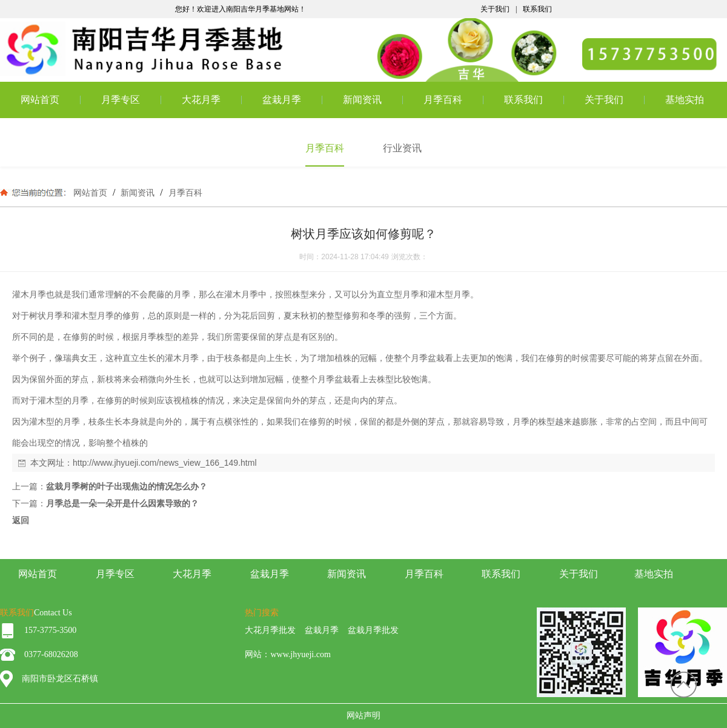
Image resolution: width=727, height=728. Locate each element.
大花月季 (201, 100)
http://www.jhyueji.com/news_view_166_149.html (165, 463)
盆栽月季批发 (373, 630)
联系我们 (537, 9)
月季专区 (121, 100)
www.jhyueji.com (300, 654)
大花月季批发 (270, 630)
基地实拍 (685, 100)
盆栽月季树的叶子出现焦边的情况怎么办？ (127, 486)
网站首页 (40, 100)
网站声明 (363, 716)
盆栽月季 (282, 100)
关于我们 (495, 9)
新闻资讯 (362, 100)
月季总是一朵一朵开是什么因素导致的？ (122, 503)
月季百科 (443, 100)
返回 (21, 520)
